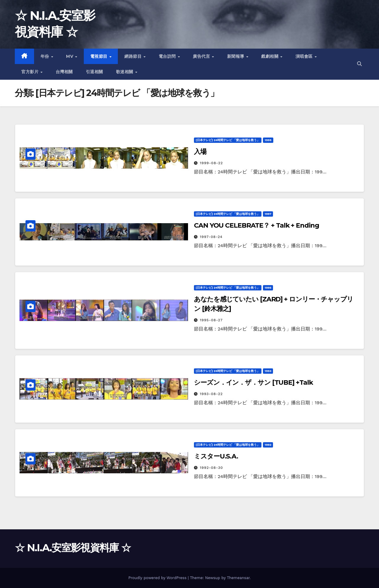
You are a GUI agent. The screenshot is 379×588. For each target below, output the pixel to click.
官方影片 (31, 72)
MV (70, 56)
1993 (268, 371)
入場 (200, 152)
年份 (46, 56)
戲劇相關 (270, 56)
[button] (359, 64)
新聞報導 (236, 56)
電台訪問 (168, 56)
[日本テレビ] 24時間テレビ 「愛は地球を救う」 (228, 140)
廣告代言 (202, 56)
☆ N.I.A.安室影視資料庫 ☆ (73, 548)
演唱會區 (305, 56)
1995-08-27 (211, 320)
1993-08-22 (211, 394)
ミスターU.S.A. (216, 456)
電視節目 (100, 56)
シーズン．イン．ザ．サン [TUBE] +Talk (253, 382)
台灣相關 (64, 72)
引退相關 (94, 72)
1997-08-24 (211, 237)
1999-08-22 (211, 163)
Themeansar (238, 578)
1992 (268, 445)
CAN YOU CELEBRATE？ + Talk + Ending (257, 225)
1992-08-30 (211, 468)
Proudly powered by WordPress (158, 578)
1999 (268, 140)
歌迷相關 (125, 72)
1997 (268, 214)
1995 (268, 288)
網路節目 (134, 56)
